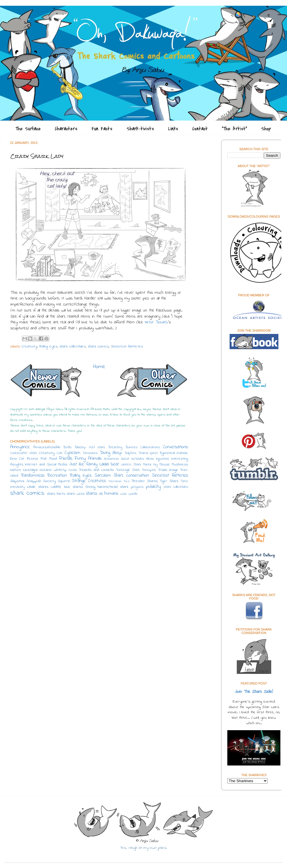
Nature (16, 470)
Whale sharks (38, 487)
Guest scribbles (133, 459)
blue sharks (73, 487)
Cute (60, 453)
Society (49, 481)
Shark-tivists (140, 129)
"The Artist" (234, 129)
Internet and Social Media (46, 465)
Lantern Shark (131, 465)
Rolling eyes (48, 347)
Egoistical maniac (174, 453)
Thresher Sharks (145, 481)
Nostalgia (30, 470)
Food (53, 459)
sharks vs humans (102, 494)
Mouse (165, 465)
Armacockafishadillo (47, 447)
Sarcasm (103, 475)
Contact (200, 129)
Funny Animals (88, 459)
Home (99, 367)
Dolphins (130, 453)
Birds (67, 447)
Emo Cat (17, 459)
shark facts (56, 494)
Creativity (29, 347)
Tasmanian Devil (119, 481)
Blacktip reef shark (90, 447)
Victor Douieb (156, 322)
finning (90, 487)
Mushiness (180, 465)
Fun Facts (102, 129)
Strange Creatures (89, 481)
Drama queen (148, 453)
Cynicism (72, 453)
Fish (44, 459)
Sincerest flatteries (127, 347)
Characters (66, 129)
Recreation (57, 475)
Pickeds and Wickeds (97, 470)
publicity (153, 487)
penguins (137, 487)
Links (173, 129)
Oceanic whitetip (53, 470)
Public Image (168, 470)
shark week (76, 494)
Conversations (176, 447)
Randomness (33, 475)
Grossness (111, 459)
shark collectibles (73, 347)
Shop (266, 129)
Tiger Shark (169, 481)
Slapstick (17, 481)
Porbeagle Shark (128, 470)
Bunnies (131, 447)
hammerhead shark (113, 487)
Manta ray (150, 465)
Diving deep (111, 453)
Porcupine (149, 470)
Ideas (150, 459)
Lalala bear (109, 464)
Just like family (83, 464)
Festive (33, 459)
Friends (66, 459)
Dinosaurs (90, 453)
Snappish (34, 481)
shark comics (98, 347)
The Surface (28, 129)
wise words (129, 494)
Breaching (115, 447)
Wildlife (56, 487)
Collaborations (150, 447)
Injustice (163, 459)
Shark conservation (131, 475)
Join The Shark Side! (254, 692)
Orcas (73, 470)
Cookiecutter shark (24, 453)
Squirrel (64, 481)
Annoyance (20, 447)
